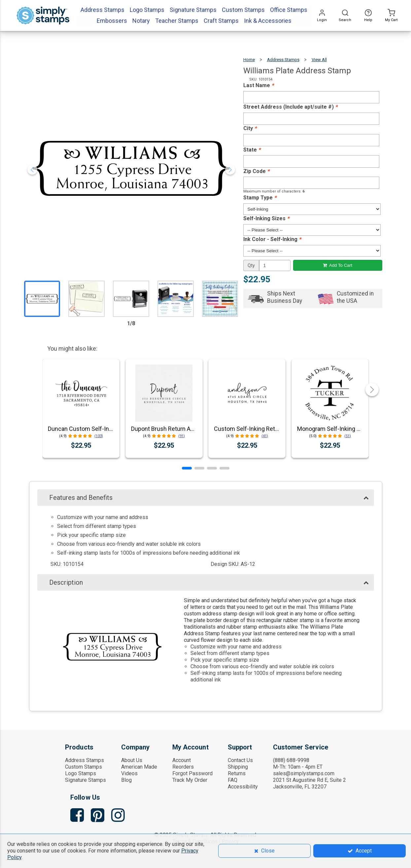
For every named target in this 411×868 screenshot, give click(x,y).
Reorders (183, 767)
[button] (187, 468)
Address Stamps (283, 60)
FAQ (233, 780)
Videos (129, 773)
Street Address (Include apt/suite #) (290, 107)
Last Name (258, 85)
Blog (126, 780)
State (252, 150)
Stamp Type (260, 198)
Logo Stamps (81, 773)
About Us (132, 760)
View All (319, 60)
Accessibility (243, 787)
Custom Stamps (84, 767)
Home (249, 60)
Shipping (238, 767)
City (250, 128)
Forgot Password (192, 773)
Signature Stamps (86, 780)
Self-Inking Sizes (266, 218)
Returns (237, 773)
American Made (139, 767)
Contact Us (240, 760)
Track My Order (190, 780)
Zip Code (256, 171)
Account (182, 760)
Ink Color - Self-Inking (272, 239)
